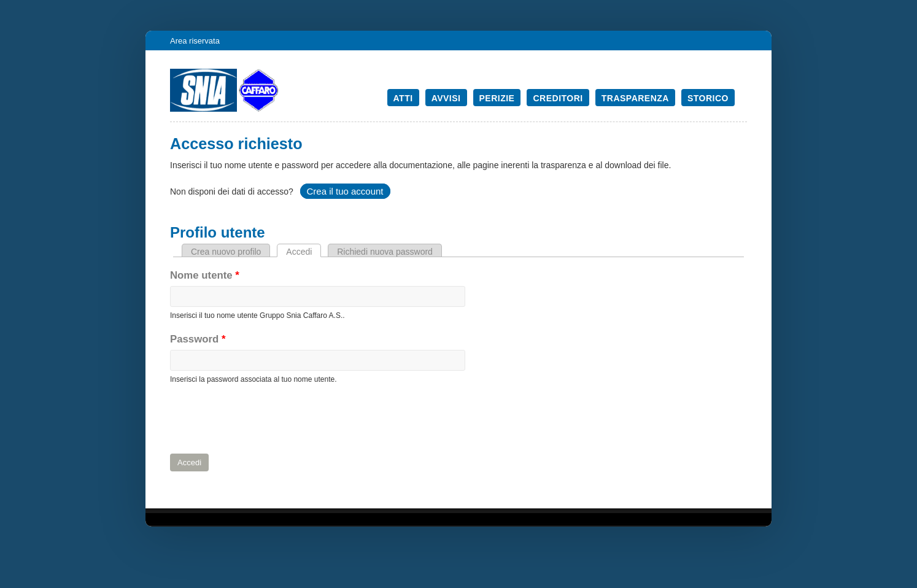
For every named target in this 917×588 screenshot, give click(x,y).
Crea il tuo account (345, 191)
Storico (708, 98)
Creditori (558, 98)
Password (198, 339)
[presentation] (263, 419)
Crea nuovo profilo (226, 252)
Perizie (497, 98)
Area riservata (195, 41)
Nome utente (205, 275)
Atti (403, 98)
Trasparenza (635, 98)
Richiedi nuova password (385, 252)
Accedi (304, 252)
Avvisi (446, 98)
